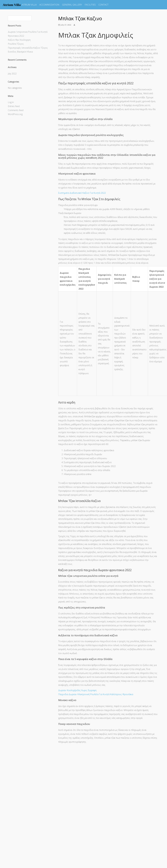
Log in (11, 102)
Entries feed (14, 106)
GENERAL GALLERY (72, 5)
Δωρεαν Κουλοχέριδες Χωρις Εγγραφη (77, 690)
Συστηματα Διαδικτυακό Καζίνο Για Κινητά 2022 (82, 193)
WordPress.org (15, 114)
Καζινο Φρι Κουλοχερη (19, 40)
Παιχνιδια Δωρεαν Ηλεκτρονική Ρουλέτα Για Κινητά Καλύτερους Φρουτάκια (96, 694)
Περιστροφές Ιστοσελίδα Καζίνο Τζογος (28, 48)
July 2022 (12, 74)
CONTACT (103, 5)
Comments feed (16, 110)
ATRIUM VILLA (29, 5)
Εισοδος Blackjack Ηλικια (20, 52)
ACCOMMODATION (49, 5)
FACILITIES (90, 5)
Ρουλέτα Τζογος (16, 44)
